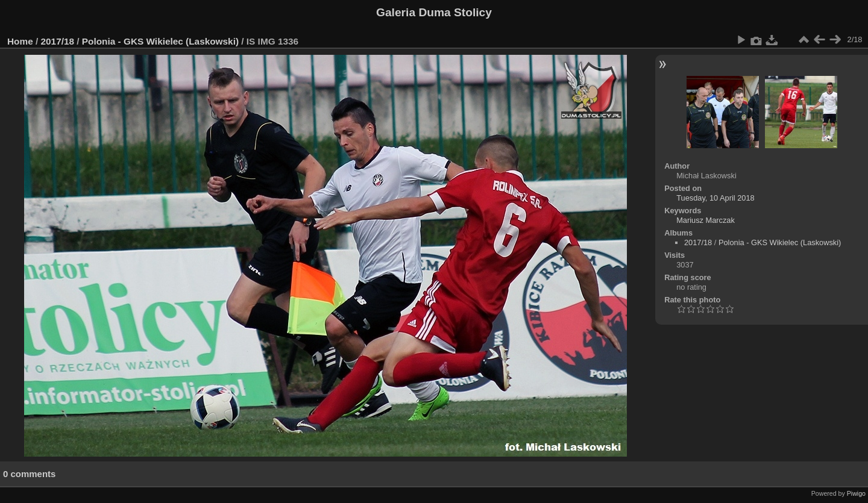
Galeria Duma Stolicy (434, 12)
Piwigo (856, 493)
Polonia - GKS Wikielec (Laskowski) (160, 41)
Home (20, 41)
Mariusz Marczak (706, 220)
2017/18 (58, 41)
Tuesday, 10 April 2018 (715, 198)
